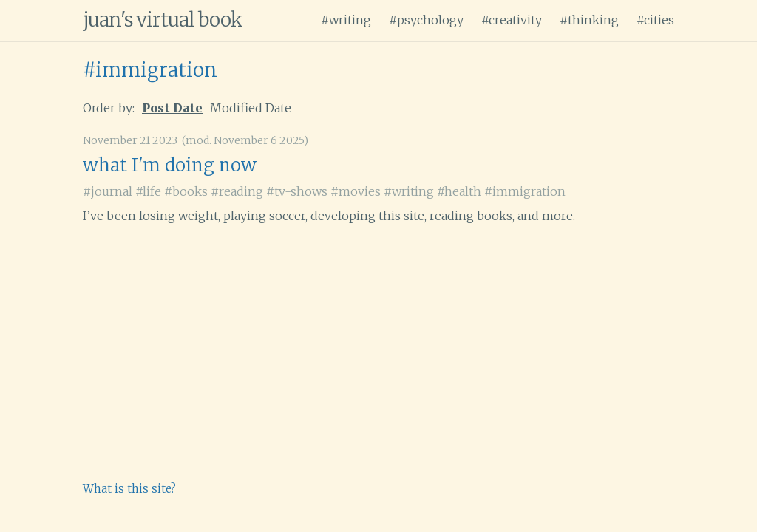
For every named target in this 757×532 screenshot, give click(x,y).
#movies (356, 191)
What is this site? (129, 489)
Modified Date (251, 108)
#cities (655, 20)
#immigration (150, 70)
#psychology (426, 20)
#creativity (512, 20)
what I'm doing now (170, 165)
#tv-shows (297, 191)
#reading (237, 191)
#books (186, 191)
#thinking (589, 20)
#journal (108, 191)
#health (459, 191)
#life (148, 191)
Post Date (172, 108)
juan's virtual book (163, 20)
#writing (346, 20)
